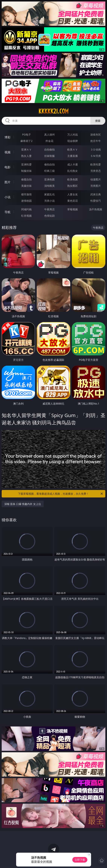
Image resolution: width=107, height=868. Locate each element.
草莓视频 (73, 209)
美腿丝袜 (26, 186)
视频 (7, 152)
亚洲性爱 (26, 164)
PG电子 (27, 135)
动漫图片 (96, 179)
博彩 (7, 137)
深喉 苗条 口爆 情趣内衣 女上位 (23, 504)
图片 (7, 182)
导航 (7, 212)
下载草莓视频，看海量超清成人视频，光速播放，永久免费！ (61, 494)
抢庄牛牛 (96, 141)
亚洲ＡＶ (26, 149)
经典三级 (49, 171)
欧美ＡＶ (73, 149)
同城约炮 (26, 209)
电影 (7, 167)
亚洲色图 (49, 179)
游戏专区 (96, 135)
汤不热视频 (96, 209)
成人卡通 (73, 164)
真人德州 (49, 135)
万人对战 (73, 135)
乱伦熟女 (73, 171)
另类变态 (96, 171)
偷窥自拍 (26, 179)
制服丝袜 (26, 171)
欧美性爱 (96, 164)
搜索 (98, 121)
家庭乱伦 (49, 194)
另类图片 (96, 186)
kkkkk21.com (53, 111)
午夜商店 (49, 209)
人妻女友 (73, 194)
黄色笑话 (73, 201)
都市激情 (26, 194)
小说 (7, 197)
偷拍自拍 (49, 164)
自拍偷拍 (49, 149)
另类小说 (49, 201)
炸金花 (49, 141)
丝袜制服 (49, 156)
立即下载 (80, 860)
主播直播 (73, 156)
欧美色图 (73, 179)
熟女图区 (73, 186)
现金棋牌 (73, 141)
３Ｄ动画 (96, 149)
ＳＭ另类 (96, 156)
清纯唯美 (49, 186)
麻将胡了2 (26, 141)
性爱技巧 (96, 201)
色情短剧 (49, 216)
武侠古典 (96, 194)
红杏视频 (26, 216)
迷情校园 (26, 201)
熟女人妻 (26, 156)
